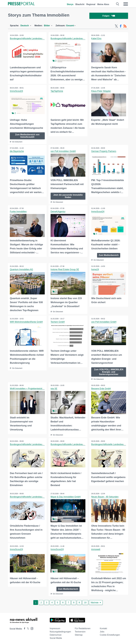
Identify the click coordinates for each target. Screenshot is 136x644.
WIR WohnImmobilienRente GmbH (26, 322)
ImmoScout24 (17, 91)
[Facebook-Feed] (121, 26)
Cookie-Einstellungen (110, 634)
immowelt (96, 549)
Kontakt (103, 628)
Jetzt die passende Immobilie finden (68, 196)
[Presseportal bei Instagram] (31, 628)
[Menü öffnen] (126, 4)
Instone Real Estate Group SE (65, 269)
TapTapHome (57, 91)
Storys (70, 4)
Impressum (55, 628)
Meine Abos (103, 4)
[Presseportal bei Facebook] (24, 628)
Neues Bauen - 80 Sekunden (105, 497)
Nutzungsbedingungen (60, 631)
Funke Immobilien (18, 212)
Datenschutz (56, 634)
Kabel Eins (96, 39)
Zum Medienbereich (109, 255)
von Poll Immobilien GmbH (63, 151)
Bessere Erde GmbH (101, 388)
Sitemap (79, 634)
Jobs (102, 631)
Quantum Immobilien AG (22, 269)
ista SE (54, 388)
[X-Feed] (116, 26)
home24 (95, 269)
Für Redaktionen (83, 628)
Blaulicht (80, 4)
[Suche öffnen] (118, 4)
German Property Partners (104, 151)
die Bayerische (17, 151)
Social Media (56, 638)
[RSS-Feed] (125, 26)
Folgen (109, 16)
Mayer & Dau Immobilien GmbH (66, 497)
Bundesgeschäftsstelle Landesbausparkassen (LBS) (35, 39)
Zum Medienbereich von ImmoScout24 (27, 136)
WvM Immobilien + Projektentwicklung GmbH (31, 388)
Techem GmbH (58, 322)
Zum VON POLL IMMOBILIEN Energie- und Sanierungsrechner (109, 372)
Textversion (80, 631)
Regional (91, 4)
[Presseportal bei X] (27, 628)
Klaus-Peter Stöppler (101, 91)
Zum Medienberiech (68, 588)
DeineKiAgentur (58, 212)
